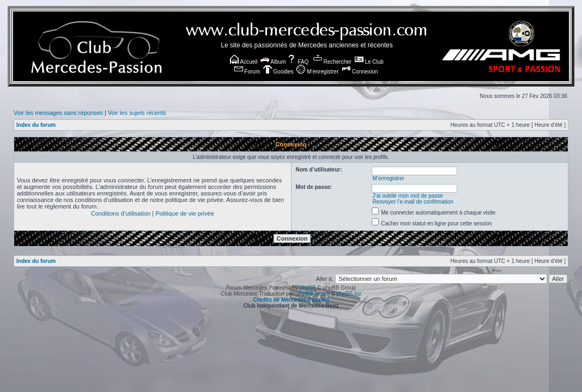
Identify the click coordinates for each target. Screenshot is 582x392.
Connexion (360, 72)
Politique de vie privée (185, 213)
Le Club (369, 62)
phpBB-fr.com (314, 294)
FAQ (298, 62)
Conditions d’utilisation (121, 213)
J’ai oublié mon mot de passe (408, 196)
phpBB (307, 288)
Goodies (278, 72)
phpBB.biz (349, 294)
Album (273, 62)
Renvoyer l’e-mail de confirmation (413, 202)
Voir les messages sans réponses (58, 113)
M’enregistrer (317, 72)
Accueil (244, 62)
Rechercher (332, 62)
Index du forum (36, 125)
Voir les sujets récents (137, 113)
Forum (247, 72)
